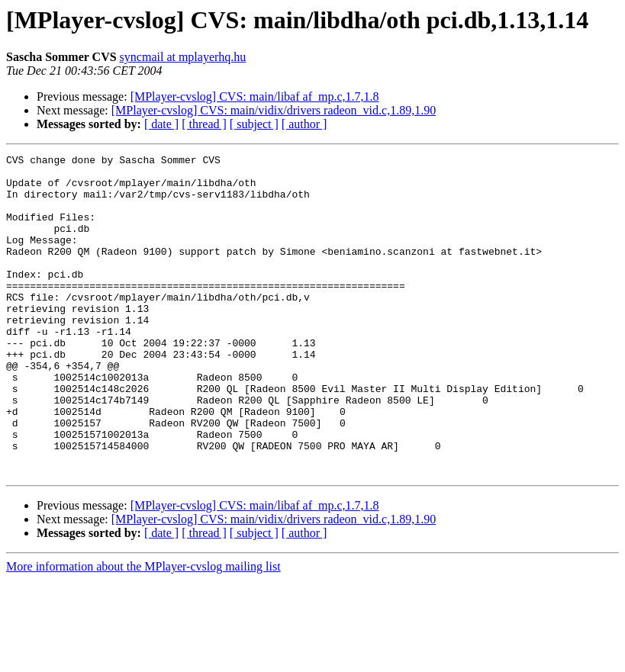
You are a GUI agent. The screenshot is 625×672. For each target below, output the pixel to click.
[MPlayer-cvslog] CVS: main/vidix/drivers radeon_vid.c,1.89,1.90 (274, 110)
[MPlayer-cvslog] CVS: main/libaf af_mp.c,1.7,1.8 (255, 96)
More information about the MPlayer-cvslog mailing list (143, 630)
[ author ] (304, 124)
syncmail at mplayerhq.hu (183, 57)
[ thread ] (204, 124)
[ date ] (161, 124)
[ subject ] (254, 124)
